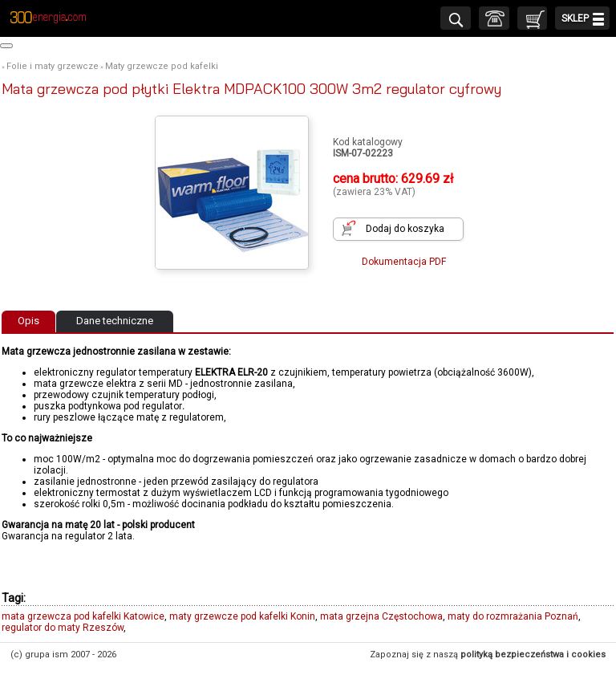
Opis (28, 321)
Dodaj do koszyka (405, 229)
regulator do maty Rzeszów (63, 628)
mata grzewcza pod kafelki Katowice (83, 616)
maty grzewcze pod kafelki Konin (242, 616)
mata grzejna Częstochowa (381, 616)
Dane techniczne (115, 321)
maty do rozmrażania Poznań (513, 616)
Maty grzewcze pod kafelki (162, 66)
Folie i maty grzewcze (53, 66)
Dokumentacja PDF (404, 262)
